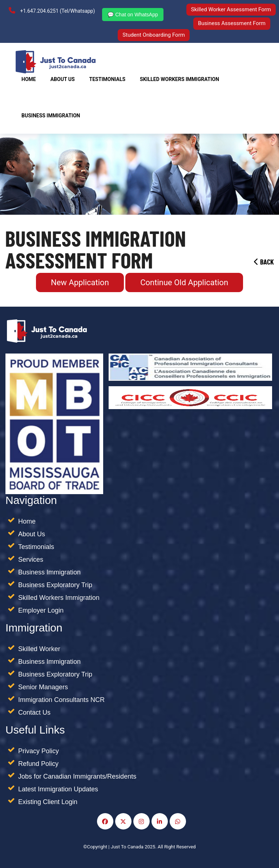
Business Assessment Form (232, 23)
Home (29, 79)
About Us (63, 79)
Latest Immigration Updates (58, 789)
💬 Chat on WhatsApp (133, 15)
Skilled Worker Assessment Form (231, 9)
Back (264, 263)
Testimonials (108, 79)
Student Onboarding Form (154, 35)
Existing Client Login (48, 802)
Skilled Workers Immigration (59, 598)
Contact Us (34, 712)
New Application (80, 282)
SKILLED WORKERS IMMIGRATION (179, 79)
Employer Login (41, 610)
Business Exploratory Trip (55, 585)
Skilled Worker (39, 649)
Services (31, 560)
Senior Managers (43, 687)
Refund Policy (38, 764)
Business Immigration (51, 116)
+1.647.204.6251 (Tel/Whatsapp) (52, 11)
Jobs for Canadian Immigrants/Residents (77, 776)
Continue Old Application (184, 282)
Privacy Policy (39, 751)
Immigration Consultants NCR (61, 700)
